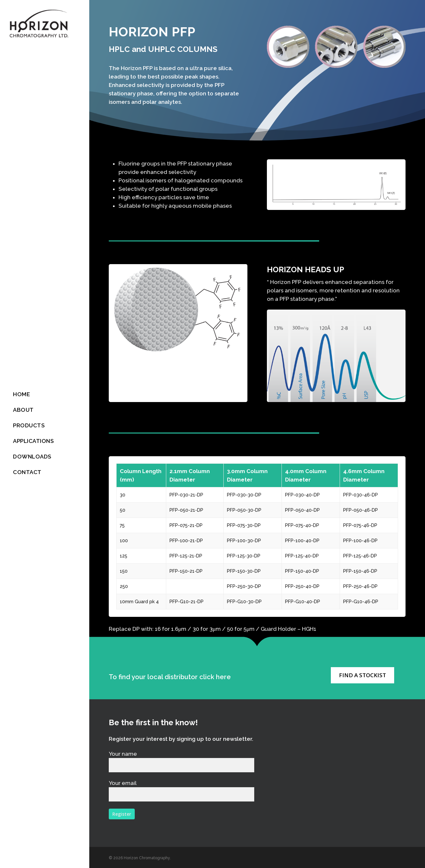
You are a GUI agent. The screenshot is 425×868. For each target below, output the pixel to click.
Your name (181, 761)
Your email (181, 791)
